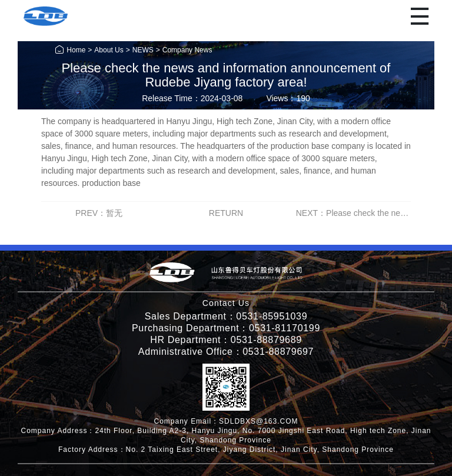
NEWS (143, 50)
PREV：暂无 (99, 213)
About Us (109, 50)
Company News (187, 50)
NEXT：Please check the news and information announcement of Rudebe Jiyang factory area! (353, 213)
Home (70, 50)
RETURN (226, 213)
